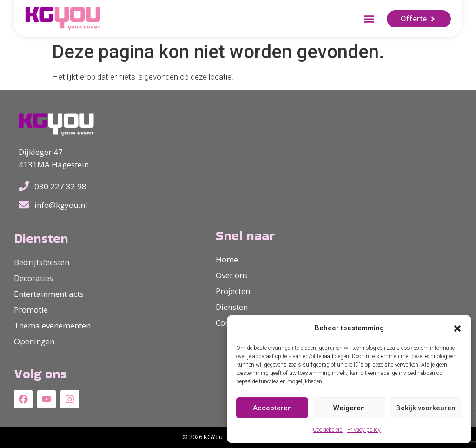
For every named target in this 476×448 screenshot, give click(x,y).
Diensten (232, 307)
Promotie (31, 310)
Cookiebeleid (328, 430)
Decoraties (33, 278)
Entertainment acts (49, 294)
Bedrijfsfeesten (42, 262)
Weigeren (349, 408)
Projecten (233, 291)
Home (227, 259)
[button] (457, 328)
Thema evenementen (52, 325)
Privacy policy (364, 430)
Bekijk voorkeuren (426, 408)
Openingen (34, 341)
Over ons (232, 275)
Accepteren (272, 408)
